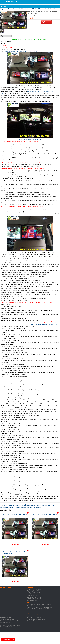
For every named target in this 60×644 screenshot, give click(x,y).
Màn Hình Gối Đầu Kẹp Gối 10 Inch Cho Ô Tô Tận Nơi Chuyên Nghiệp (22, 51)
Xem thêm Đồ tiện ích (33, 600)
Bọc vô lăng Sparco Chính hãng (35, 591)
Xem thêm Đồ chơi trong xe (34, 597)
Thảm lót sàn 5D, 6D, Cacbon (34, 589)
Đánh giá (9, 36)
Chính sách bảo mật (5, 622)
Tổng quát (3, 36)
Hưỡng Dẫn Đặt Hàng (6, 618)
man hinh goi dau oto (20, 505)
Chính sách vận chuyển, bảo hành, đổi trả (10, 621)
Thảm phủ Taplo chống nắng (34, 593)
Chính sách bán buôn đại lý (7, 616)
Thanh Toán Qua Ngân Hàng (7, 619)
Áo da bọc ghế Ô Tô (32, 596)
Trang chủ (2, 9)
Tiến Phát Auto (9, 627)
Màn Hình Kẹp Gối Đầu (9, 505)
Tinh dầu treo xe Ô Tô (33, 594)
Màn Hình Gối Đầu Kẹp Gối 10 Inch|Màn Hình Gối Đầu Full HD (41, 9)
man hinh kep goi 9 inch (48, 505)
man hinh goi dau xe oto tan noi (35, 508)
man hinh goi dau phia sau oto (34, 505)
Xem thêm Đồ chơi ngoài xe (34, 599)
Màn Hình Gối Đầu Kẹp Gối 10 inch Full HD (16, 9)
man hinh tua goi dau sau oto (7, 508)
